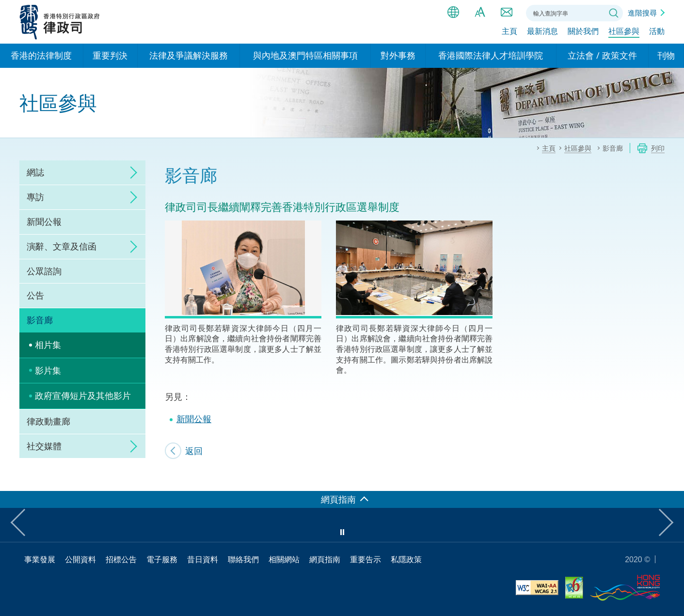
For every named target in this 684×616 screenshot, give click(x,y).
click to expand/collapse (131, 173)
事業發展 (40, 559)
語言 (453, 12)
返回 (194, 451)
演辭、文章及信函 (62, 246)
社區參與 (624, 32)
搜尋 (614, 13)
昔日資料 (203, 559)
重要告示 (366, 559)
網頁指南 (325, 559)
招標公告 (121, 559)
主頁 (509, 32)
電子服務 (162, 559)
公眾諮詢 (44, 271)
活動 (657, 32)
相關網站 (284, 559)
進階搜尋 (642, 13)
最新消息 (542, 32)
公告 (35, 295)
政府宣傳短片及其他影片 (83, 395)
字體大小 (480, 12)
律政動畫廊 (48, 421)
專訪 (35, 197)
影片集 (48, 370)
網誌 (35, 172)
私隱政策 (406, 559)
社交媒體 (44, 446)
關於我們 (583, 32)
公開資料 (80, 559)
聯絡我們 (507, 12)
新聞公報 (44, 221)
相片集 (48, 345)
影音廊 (40, 320)
